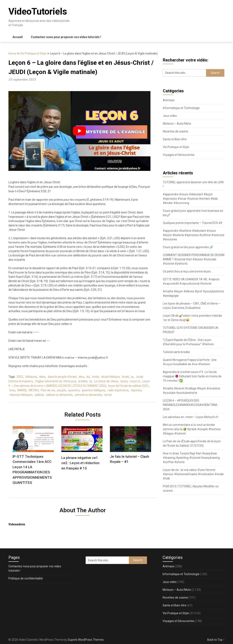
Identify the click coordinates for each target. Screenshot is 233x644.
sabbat (39, 395)
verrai (108, 395)
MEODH (34, 390)
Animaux (169, 100)
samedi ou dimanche (88, 395)
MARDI (22, 390)
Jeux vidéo (170, 116)
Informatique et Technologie (181, 108)
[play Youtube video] (79, 131)
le (91, 381)
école (96, 377)
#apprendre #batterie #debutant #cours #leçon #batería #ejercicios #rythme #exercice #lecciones (194, 235)
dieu (81, 377)
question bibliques (93, 390)
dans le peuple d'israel (62, 377)
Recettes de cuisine (175, 131)
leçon (124, 381)
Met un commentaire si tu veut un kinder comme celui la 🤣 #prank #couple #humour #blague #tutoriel (192, 429)
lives (12, 390)
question (74, 390)
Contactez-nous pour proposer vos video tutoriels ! (66, 37)
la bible (83, 381)
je (132, 377)
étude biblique (110, 377)
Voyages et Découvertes (179, 155)
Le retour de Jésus (106, 381)
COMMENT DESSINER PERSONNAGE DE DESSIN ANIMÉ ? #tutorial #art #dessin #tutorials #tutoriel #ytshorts (194, 259)
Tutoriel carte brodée (176, 352)
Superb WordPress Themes (86, 640)
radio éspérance (118, 390)
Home (12, 53)
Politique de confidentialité (26, 578)
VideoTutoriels (38, 12)
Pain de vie (48, 390)
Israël (125, 377)
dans (42, 377)
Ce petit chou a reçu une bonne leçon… (188, 271)
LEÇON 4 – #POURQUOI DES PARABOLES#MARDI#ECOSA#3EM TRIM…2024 (191, 405)
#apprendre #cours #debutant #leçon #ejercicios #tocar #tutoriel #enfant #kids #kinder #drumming (190, 199)
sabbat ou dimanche (59, 395)
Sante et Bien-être (175, 139)
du (88, 377)
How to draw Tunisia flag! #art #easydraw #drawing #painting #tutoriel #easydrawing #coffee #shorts (191, 458)
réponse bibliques (21, 395)
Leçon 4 (135, 381)
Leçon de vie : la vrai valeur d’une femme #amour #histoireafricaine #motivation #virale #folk (193, 474)
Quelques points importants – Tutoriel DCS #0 (193, 223)
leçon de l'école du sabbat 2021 (128, 386)
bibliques (31, 377)
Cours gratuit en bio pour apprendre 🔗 (188, 247)
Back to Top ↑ (216, 640)
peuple (61, 390)
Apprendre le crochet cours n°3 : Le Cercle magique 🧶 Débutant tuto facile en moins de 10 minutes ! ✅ (192, 376)
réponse (136, 390)
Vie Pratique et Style (33, 53)
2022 (20, 377)
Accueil (18, 37)
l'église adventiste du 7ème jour (56, 381)
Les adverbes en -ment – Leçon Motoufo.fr (191, 417)
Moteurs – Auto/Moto (177, 124)
